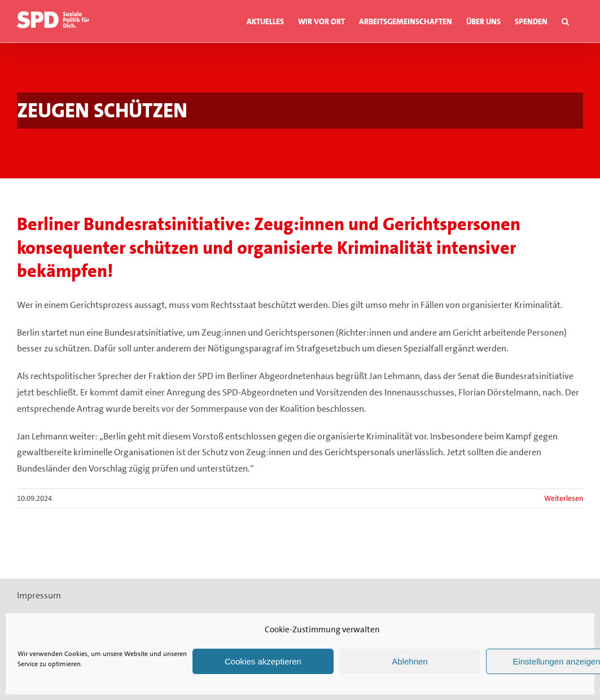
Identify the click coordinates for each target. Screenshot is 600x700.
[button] (565, 21)
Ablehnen (410, 661)
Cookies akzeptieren (263, 661)
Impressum (39, 595)
